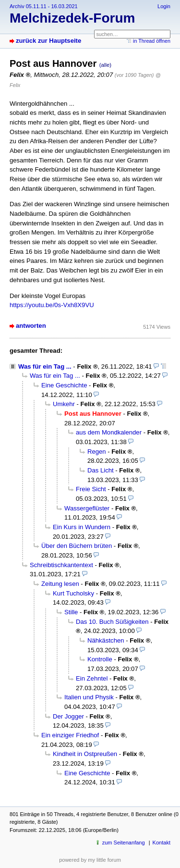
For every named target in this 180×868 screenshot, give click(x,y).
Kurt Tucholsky (73, 593)
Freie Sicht (91, 489)
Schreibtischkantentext (61, 565)
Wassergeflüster (87, 508)
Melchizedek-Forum (72, 18)
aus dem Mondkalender (109, 432)
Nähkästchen (106, 640)
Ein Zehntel (92, 678)
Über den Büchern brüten (77, 546)
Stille (71, 612)
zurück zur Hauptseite (48, 41)
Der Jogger (68, 716)
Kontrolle (100, 659)
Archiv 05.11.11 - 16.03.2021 (44, 6)
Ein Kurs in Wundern (82, 527)
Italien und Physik (89, 697)
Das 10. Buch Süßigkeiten (112, 622)
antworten (31, 326)
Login (164, 6)
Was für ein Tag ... (45, 366)
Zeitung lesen (60, 584)
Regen (97, 452)
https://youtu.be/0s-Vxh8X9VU (52, 305)
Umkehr (64, 404)
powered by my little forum (90, 860)
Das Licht (101, 470)
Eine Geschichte (64, 385)
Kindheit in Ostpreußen (85, 754)
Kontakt (162, 843)
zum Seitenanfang (124, 843)
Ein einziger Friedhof (70, 735)
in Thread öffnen (152, 41)
